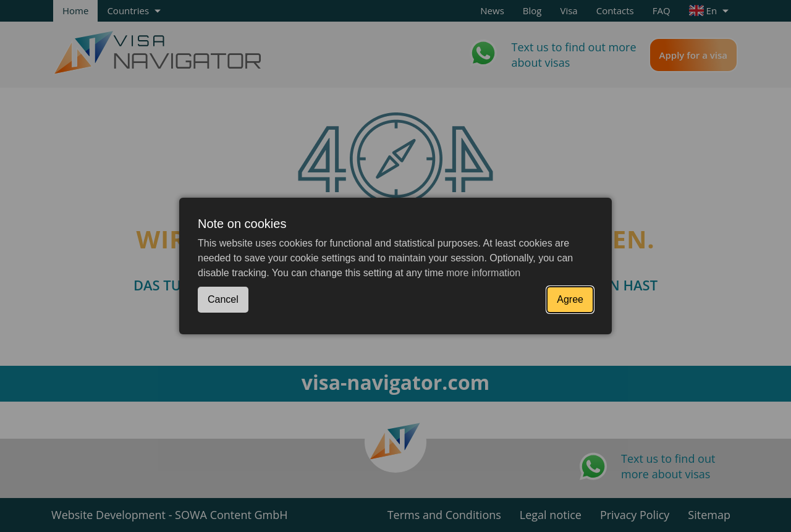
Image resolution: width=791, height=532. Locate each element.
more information (483, 273)
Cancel (223, 299)
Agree (570, 299)
